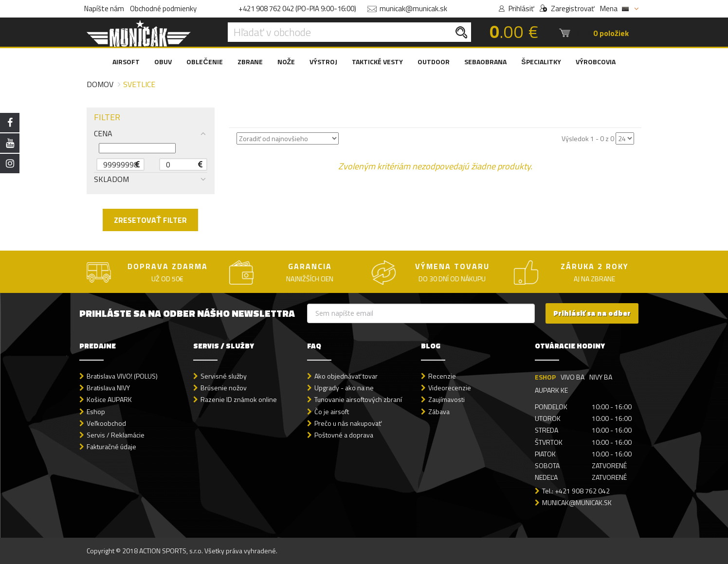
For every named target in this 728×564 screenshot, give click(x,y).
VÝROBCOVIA (596, 62)
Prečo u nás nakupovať (348, 423)
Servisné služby (224, 376)
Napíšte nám (104, 9)
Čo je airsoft (332, 411)
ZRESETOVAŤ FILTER (150, 220)
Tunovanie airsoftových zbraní (358, 399)
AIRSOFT (126, 62)
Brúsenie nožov (224, 388)
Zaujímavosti (446, 399)
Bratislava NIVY (108, 388)
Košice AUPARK (109, 399)
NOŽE (286, 62)
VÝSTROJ (323, 62)
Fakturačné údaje (111, 446)
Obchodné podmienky (163, 9)
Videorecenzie (450, 388)
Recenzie (442, 376)
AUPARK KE (551, 390)
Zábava (439, 411)
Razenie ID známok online (239, 399)
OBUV (163, 62)
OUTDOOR (434, 62)
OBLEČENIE (204, 62)
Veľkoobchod (106, 423)
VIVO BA (573, 377)
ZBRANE (250, 62)
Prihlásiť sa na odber (592, 313)
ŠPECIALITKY (541, 62)
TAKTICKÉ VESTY (377, 62)
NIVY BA (601, 377)
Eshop (96, 411)
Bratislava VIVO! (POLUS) (122, 376)
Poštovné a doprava (344, 435)
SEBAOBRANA (485, 62)
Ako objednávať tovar (346, 376)
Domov (100, 84)
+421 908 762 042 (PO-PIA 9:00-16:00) (297, 9)
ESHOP (545, 377)
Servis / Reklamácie (116, 435)
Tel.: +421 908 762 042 (576, 491)
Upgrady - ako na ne (344, 388)
